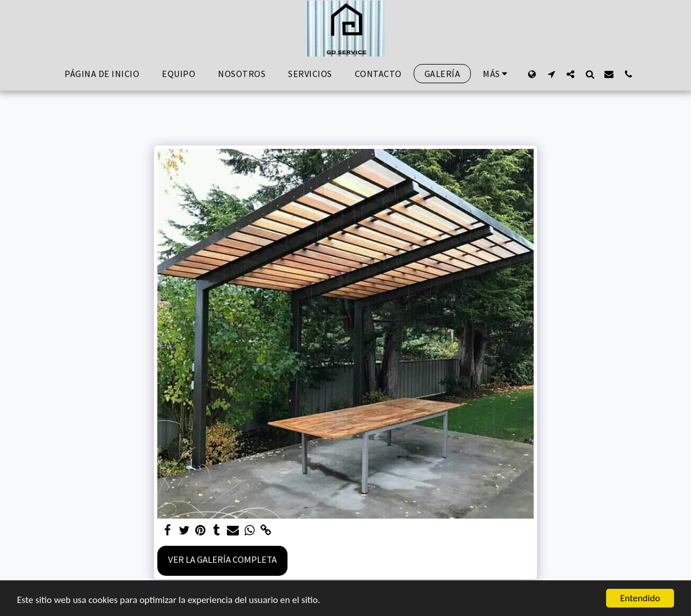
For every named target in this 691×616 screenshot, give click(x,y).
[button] (551, 74)
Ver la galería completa (222, 560)
